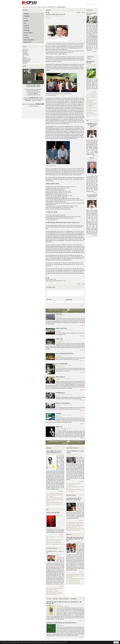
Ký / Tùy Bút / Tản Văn (51, 548)
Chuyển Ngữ (73, 599)
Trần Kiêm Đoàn (81, 542)
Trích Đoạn (55, 599)
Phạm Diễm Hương (26, 60)
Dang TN (62, 544)
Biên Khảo (49, 448)
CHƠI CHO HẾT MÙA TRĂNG (74, 484)
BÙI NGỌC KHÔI (59, 342)
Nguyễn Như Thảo (59, 356)
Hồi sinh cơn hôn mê (60, 377)
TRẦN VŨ (71, 580)
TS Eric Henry (66, 606)
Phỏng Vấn (69, 534)
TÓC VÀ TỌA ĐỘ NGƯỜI (62, 364)
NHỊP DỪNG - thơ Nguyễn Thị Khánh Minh (91, 101)
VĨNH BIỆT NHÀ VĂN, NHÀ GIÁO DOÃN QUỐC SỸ (92, 125)
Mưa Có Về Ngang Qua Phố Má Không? (65, 353)
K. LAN (57, 396)
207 (76, 310)
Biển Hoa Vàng (59, 427)
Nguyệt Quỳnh (71, 583)
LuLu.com (41, 98)
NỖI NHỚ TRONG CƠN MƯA (91, 62)
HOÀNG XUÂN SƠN (60, 367)
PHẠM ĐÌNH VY (26, 62)
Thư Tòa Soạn (90, 10)
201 (61, 310)
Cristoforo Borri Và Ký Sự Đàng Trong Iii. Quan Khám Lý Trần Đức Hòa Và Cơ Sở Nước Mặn (55, 495)
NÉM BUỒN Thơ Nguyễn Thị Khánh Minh (91, 106)
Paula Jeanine (25, 53)
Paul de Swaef (25, 51)
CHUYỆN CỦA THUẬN (73, 487)
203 (66, 310)
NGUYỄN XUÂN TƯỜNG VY (62, 430)
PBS (23, 56)
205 (71, 310)
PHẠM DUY (25, 63)
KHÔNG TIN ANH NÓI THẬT (53, 513)
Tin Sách (49, 599)
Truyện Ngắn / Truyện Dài (72, 448)
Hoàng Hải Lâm (59, 317)
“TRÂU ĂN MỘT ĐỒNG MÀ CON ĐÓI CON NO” (75, 452)
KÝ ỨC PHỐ (51, 537)
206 (74, 310)
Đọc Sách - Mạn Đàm (64, 599)
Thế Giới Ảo (58, 413)
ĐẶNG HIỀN (58, 331)
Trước (79, 12)
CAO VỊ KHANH (93, 114)
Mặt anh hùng (59, 314)
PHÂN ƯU (92, 158)
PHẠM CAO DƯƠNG (27, 59)
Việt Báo (92, 209)
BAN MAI (48, 18)
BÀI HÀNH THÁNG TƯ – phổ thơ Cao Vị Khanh (92, 112)
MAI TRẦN (71, 577)
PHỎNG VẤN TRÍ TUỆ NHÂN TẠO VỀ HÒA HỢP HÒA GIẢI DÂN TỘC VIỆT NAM (75, 539)
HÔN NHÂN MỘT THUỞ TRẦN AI (75, 490)
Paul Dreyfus (25, 52)
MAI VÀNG (51, 591)
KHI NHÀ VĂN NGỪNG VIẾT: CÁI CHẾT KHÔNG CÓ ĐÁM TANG (74, 499)
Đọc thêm (82, 325)
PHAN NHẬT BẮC (71, 485)
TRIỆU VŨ (58, 556)
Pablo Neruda (25, 49)
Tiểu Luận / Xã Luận (71, 495)
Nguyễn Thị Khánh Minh (56, 541)
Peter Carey (25, 58)
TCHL (92, 139)
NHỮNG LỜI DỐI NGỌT (61, 328)
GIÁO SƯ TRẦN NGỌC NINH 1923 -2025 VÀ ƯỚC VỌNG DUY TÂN (54, 452)
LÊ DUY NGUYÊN (60, 516)
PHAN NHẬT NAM (76, 580)
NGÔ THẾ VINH (61, 454)
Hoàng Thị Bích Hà (53, 594)
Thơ (47, 509)
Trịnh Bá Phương (77, 583)
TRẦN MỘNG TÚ (59, 416)
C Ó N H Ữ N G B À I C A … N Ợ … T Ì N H (55, 552)
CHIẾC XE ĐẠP (59, 339)
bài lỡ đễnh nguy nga (60, 393)
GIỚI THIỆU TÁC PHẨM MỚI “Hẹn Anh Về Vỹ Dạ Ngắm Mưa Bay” (61, 623)
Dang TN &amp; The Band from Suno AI (53, 528)
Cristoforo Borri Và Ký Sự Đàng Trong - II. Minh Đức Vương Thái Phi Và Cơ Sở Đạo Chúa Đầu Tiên (55, 499)
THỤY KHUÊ (51, 496)
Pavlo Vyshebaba (26, 55)
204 (68, 310)
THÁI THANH (56, 591)
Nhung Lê (80, 527)
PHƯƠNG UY (59, 406)
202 (63, 310)
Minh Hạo (79, 501)
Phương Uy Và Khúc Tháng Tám (63, 403)
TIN (87, 120)
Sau (83, 12)
